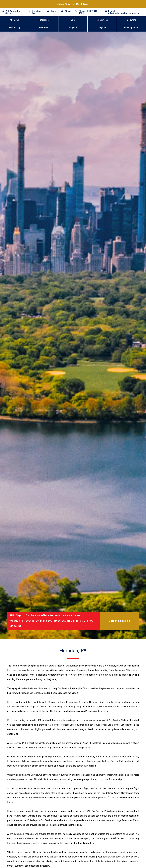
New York (44, 28)
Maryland (73, 28)
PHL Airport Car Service (13, 12)
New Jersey (14, 28)
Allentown (15, 20)
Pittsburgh (44, 20)
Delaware (131, 20)
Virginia (102, 28)
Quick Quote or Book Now (73, 4)
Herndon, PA (36, 12)
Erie (73, 20)
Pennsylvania (102, 20)
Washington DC (131, 28)
